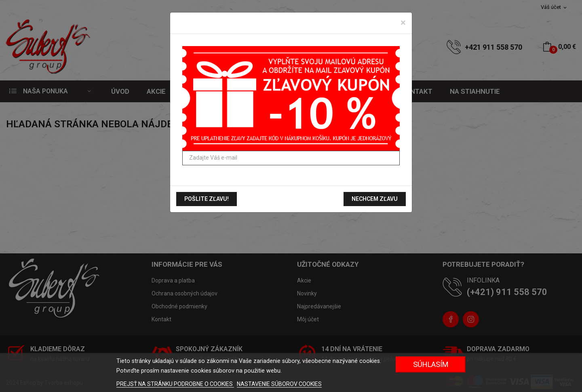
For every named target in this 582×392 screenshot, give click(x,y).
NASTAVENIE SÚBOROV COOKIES (279, 384)
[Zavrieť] (403, 23)
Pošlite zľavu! (207, 199)
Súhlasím (431, 364)
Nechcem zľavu (375, 199)
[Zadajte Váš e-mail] (291, 158)
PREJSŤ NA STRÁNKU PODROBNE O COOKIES (175, 384)
